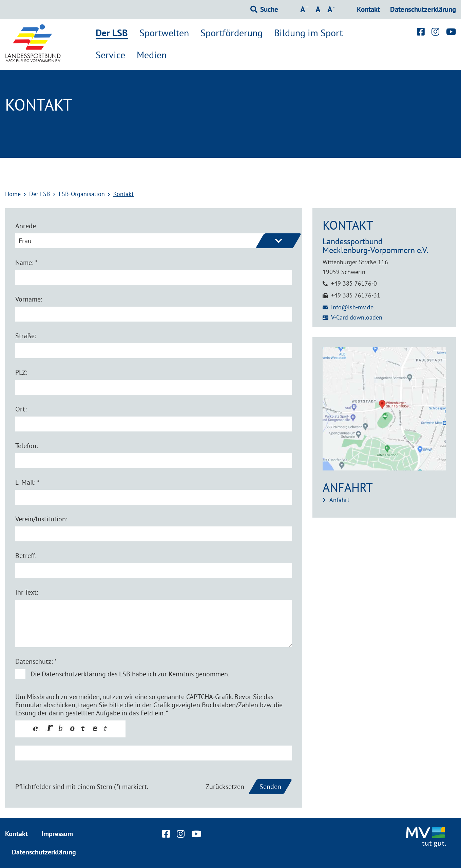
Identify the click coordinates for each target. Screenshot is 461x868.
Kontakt (368, 9)
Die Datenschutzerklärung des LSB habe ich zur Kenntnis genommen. (130, 674)
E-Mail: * (27, 482)
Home (13, 194)
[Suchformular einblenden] (264, 9)
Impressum (57, 834)
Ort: (21, 409)
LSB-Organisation (82, 194)
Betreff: (26, 556)
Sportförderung (232, 33)
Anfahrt (339, 500)
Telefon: (26, 446)
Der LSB (112, 33)
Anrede (26, 226)
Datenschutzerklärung (423, 9)
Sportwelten (164, 33)
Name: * (26, 263)
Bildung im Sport (308, 33)
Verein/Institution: (41, 519)
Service (110, 55)
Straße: (26, 336)
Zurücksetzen (225, 787)
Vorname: (29, 299)
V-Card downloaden (357, 317)
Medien (152, 55)
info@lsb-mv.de (352, 307)
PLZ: (21, 372)
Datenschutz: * (36, 661)
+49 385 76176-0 (354, 283)
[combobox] (154, 241)
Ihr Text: (27, 592)
